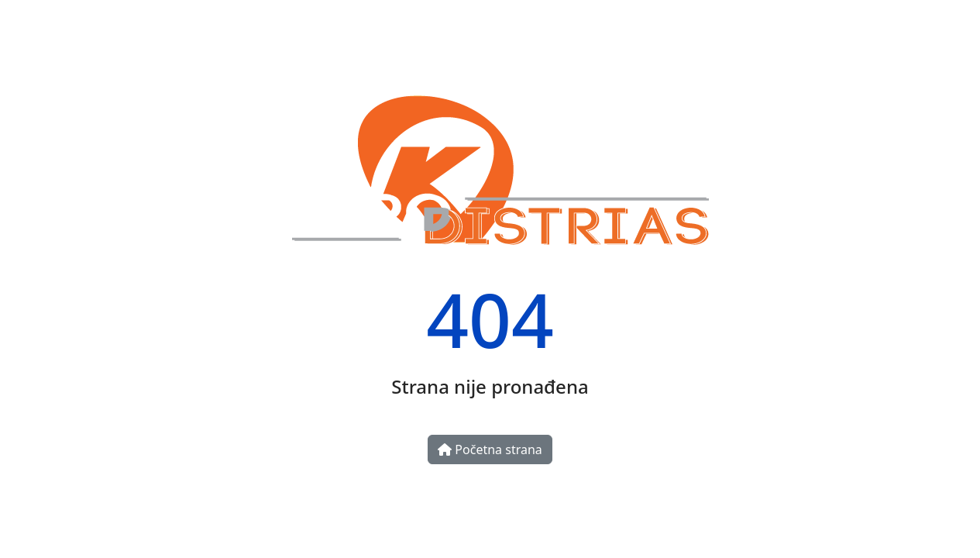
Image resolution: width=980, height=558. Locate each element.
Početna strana (490, 449)
